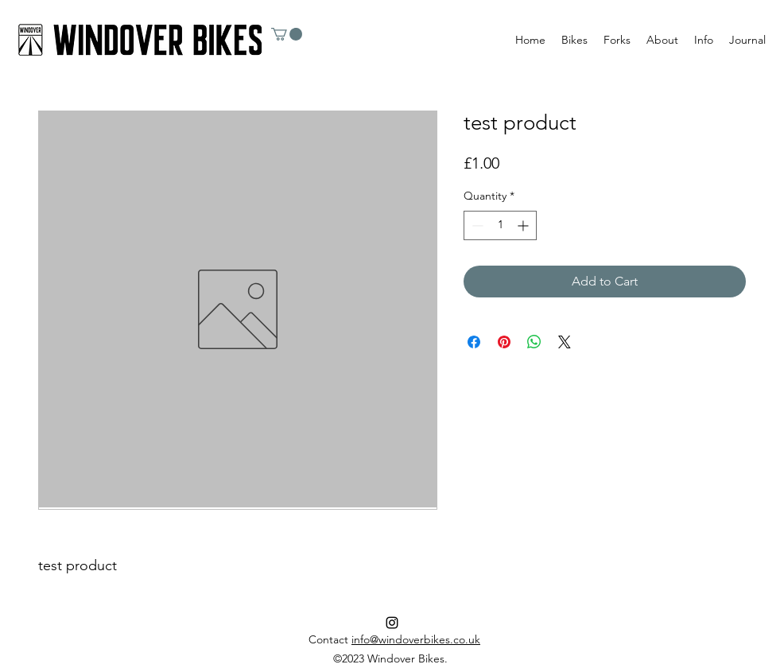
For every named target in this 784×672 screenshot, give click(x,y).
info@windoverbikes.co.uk (416, 639)
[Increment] (524, 225)
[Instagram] (392, 623)
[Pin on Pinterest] (504, 342)
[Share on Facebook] (474, 342)
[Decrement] (476, 225)
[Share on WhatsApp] (534, 342)
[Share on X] (565, 342)
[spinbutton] (500, 225)
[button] (287, 34)
